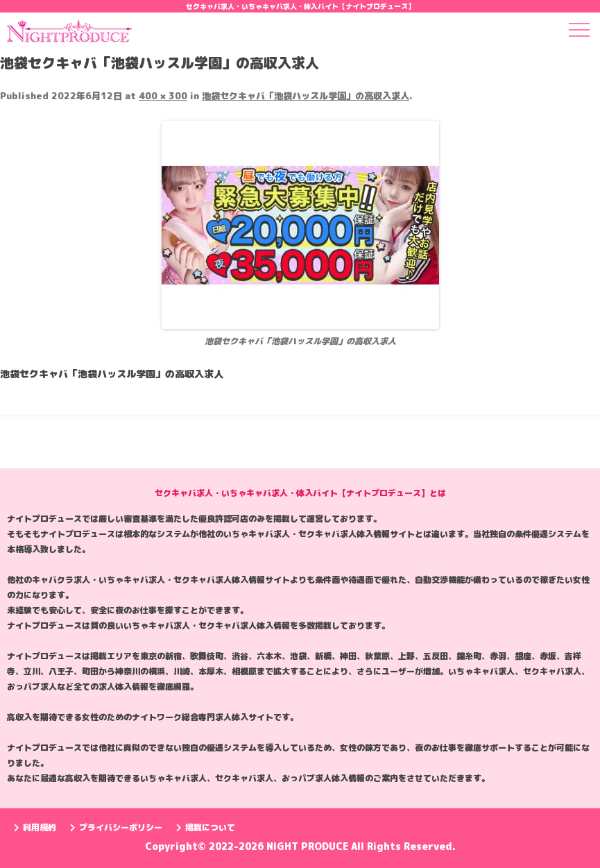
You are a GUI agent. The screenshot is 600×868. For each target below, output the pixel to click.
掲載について (206, 827)
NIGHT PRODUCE (309, 846)
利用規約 (35, 827)
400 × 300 (163, 96)
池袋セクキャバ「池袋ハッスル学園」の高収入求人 (306, 96)
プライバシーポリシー (116, 827)
